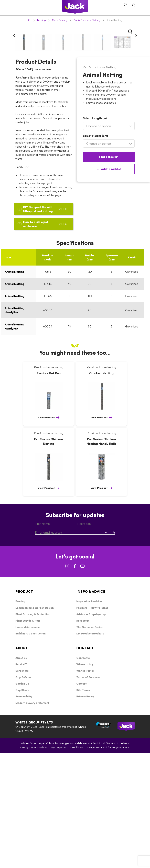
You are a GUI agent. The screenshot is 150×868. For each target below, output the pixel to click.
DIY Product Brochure (90, 749)
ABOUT (22, 763)
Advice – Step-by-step (91, 729)
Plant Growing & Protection (33, 729)
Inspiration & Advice (89, 717)
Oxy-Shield (22, 805)
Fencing (41, 20)
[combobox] (109, 241)
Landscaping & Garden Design (35, 723)
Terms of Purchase (88, 792)
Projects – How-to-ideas (92, 723)
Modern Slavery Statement (32, 818)
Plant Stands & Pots (28, 736)
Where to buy (85, 780)
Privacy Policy (85, 812)
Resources (83, 736)
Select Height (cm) (95, 251)
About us (21, 773)
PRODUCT (24, 707)
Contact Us (83, 773)
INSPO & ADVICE (91, 707)
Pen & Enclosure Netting (87, 20)
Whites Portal (85, 786)
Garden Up (22, 799)
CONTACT (85, 763)
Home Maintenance (28, 742)
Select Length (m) (95, 233)
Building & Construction (30, 749)
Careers (82, 799)
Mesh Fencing (60, 20)
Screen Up (22, 786)
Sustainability (24, 812)
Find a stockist (109, 272)
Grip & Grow (23, 792)
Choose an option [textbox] (99, 241)
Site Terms (83, 805)
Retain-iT (21, 780)
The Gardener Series (89, 742)
